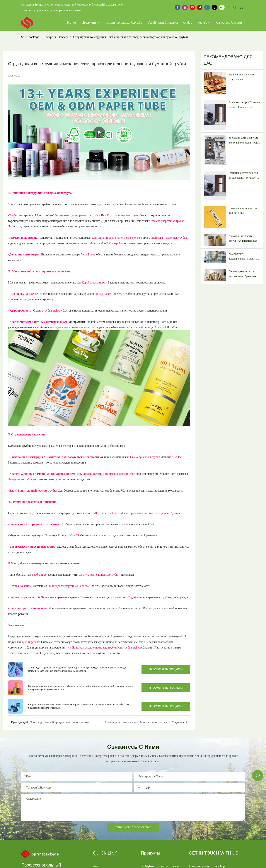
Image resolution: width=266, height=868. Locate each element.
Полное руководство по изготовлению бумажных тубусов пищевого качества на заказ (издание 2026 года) (244, 275)
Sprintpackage (30, 37)
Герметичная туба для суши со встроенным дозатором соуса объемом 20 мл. (244, 176)
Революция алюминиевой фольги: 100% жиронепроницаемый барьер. (243, 211)
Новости (63, 37)
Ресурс (49, 37)
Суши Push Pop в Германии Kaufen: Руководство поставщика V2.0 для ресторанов (244, 106)
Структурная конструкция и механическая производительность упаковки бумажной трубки (130, 37)
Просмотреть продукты (166, 669)
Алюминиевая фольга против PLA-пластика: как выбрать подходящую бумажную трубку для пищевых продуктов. (243, 239)
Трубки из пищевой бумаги (162, 866)
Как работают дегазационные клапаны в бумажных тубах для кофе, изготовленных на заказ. (243, 257)
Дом (96, 866)
